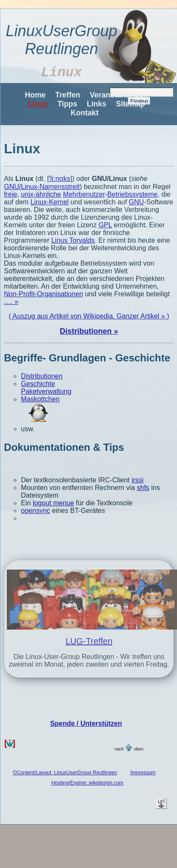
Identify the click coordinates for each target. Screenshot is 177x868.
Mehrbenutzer (84, 194)
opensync (36, 511)
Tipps (67, 104)
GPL (105, 225)
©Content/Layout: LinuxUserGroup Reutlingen (65, 773)
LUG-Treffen (89, 641)
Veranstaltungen (119, 95)
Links (97, 104)
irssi (137, 480)
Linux (38, 104)
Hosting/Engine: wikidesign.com (87, 783)
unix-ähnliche (41, 194)
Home (36, 95)
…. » (11, 302)
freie (10, 194)
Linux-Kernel (50, 202)
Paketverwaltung (46, 391)
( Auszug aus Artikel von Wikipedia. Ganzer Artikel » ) (89, 316)
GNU (137, 202)
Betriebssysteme (132, 194)
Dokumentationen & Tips (64, 447)
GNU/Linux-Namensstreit (42, 187)
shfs (143, 488)
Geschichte (38, 384)
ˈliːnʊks (60, 179)
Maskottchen (40, 399)
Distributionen (42, 376)
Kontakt (85, 113)
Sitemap (130, 104)
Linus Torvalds (73, 240)
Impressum (143, 773)
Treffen (68, 95)
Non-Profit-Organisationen (43, 294)
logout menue (53, 503)
